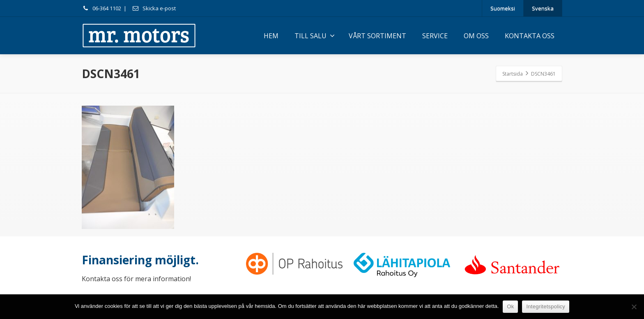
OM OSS (476, 36)
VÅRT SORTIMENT (377, 36)
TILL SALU (315, 36)
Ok (510, 306)
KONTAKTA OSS (530, 36)
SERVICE (435, 36)
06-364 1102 (101, 8)
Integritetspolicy (546, 306)
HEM (271, 36)
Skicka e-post (154, 8)
